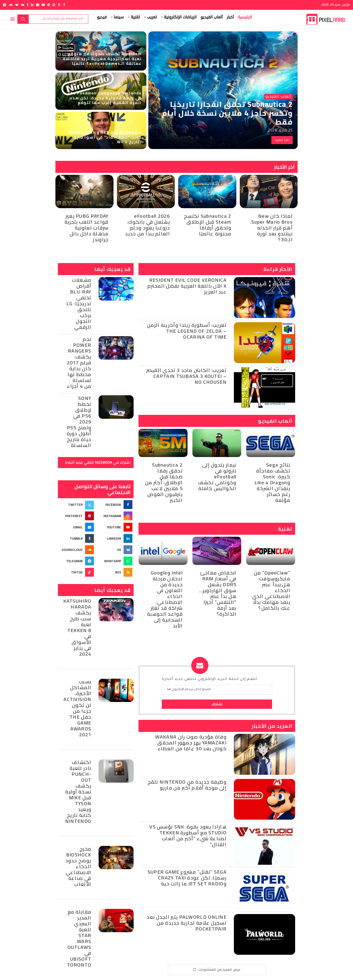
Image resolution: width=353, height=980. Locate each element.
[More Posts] (217, 970)
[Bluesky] (17, 5)
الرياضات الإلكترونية (180, 17)
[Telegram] (5, 5)
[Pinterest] (49, 5)
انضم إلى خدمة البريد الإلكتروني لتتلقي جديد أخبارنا (209, 679)
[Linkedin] (32, 5)
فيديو (102, 17)
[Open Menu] (13, 19)
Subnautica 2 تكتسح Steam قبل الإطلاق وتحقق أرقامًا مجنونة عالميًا (208, 225)
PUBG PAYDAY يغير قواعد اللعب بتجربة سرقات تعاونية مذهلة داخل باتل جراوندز (86, 228)
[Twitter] (59, 5)
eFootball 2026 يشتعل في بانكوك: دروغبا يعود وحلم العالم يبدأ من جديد (147, 225)
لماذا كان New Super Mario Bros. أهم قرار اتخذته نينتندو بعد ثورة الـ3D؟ (271, 228)
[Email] (38, 5)
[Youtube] (43, 5)
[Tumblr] (28, 5)
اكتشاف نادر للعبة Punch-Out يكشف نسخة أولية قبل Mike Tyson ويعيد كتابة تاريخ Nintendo (78, 792)
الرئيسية (245, 17)
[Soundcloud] (11, 5)
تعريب (152, 17)
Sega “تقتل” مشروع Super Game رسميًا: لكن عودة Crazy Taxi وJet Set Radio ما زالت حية (187, 878)
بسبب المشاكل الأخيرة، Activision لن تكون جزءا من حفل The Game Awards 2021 (77, 708)
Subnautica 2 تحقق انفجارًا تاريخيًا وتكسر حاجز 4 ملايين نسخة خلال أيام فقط (227, 113)
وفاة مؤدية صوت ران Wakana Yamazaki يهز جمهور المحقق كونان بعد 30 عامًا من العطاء (191, 743)
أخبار (230, 17)
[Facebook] (64, 5)
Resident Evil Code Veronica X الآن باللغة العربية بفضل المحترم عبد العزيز (187, 286)
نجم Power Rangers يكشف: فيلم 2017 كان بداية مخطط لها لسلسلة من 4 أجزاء (79, 363)
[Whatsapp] (115, 561)
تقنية (135, 17)
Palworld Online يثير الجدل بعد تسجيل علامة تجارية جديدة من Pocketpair (187, 923)
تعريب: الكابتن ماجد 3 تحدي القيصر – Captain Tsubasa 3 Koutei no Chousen (186, 376)
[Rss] (115, 572)
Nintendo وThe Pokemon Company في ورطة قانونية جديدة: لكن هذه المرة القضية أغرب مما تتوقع (105, 98)
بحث (23, 19)
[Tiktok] (76, 572)
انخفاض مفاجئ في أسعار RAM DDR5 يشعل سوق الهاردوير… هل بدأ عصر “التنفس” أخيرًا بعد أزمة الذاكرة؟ (218, 593)
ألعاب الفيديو (212, 17)
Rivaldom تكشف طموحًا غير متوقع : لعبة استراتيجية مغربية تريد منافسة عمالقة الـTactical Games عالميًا (102, 58)
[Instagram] (54, 5)
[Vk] (23, 5)
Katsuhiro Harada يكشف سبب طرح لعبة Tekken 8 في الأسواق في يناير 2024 (77, 627)
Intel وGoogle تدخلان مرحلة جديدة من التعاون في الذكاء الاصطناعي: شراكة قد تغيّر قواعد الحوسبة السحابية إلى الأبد (165, 599)
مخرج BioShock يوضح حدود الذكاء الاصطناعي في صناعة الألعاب (78, 866)
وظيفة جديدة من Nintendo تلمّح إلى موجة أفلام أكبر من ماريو (187, 785)
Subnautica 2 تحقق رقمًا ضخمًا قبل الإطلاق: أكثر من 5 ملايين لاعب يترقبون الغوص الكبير (164, 482)
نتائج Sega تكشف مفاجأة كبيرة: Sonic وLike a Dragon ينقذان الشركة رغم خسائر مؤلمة (272, 482)
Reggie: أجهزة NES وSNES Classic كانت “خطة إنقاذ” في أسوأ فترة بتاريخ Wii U (105, 137)
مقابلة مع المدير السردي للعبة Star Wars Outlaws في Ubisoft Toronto (79, 938)
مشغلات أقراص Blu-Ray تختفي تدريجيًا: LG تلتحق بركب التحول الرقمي (79, 303)
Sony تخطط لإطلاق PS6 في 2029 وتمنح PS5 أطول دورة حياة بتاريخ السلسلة (79, 422)
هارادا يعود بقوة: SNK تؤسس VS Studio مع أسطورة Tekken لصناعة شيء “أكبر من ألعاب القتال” (188, 835)
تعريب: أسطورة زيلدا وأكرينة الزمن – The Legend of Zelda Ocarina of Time (187, 331)
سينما (119, 17)
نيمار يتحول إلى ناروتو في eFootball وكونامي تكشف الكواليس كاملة (217, 477)
